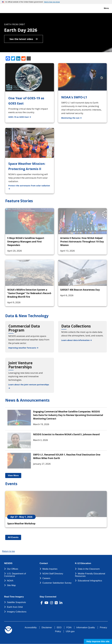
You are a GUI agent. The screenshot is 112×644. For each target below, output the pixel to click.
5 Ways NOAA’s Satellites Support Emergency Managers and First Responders (26, 242)
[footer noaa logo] (8, 630)
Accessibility (31, 627)
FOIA (69, 627)
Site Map (11, 585)
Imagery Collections (17, 612)
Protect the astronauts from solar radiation (31, 187)
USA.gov (70, 631)
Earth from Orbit (15, 607)
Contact (44, 563)
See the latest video (24, 39)
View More (15, 475)
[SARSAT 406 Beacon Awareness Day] (83, 273)
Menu (104, 8)
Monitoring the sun (73, 118)
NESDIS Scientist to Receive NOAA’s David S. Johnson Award (66, 434)
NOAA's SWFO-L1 (74, 97)
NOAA (10, 581)
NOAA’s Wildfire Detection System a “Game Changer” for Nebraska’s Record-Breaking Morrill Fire (29, 293)
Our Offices (13, 569)
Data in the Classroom (89, 569)
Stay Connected (48, 597)
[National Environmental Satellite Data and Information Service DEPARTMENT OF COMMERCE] (10, 8)
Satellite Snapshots (16, 602)
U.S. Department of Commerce (15, 575)
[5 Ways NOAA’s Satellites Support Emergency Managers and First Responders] (30, 221)
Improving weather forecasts (23, 348)
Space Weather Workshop (21, 524)
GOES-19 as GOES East (21, 117)
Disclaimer (47, 627)
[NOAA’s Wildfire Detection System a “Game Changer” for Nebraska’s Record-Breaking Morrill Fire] (30, 273)
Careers (46, 578)
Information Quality (86, 627)
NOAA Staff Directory (53, 574)
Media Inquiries (50, 569)
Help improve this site (98, 641)
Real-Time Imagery (14, 597)
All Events (14, 537)
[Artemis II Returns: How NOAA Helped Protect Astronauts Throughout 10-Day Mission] (83, 221)
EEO (59, 627)
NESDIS (8, 563)
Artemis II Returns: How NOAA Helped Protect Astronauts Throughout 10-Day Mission (82, 242)
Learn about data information (76, 340)
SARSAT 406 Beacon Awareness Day (80, 290)
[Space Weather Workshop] (56, 504)
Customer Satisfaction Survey (57, 583)
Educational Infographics (90, 581)
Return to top (8, 551)
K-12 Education (83, 563)
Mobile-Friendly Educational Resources (90, 575)
